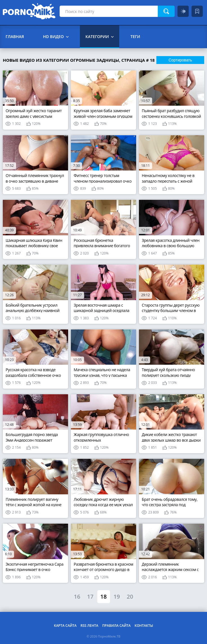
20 (130, 597)
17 (90, 597)
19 (117, 597)
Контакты (144, 626)
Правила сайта (116, 626)
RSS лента (89, 626)
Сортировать (180, 60)
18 (104, 597)
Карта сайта (65, 626)
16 (77, 597)
